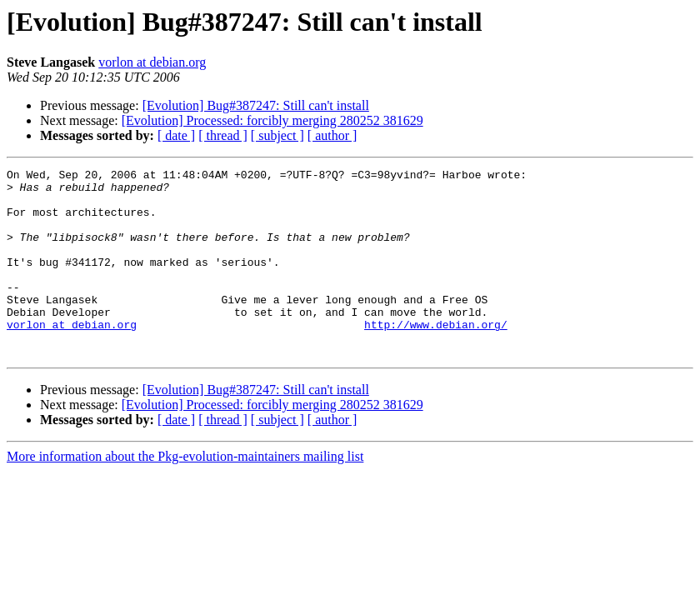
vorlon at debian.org (152, 62)
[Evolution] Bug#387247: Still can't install (256, 105)
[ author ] (332, 135)
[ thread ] (223, 135)
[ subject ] (277, 135)
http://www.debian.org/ (436, 357)
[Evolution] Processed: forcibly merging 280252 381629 (272, 120)
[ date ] (176, 135)
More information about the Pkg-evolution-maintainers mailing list (185, 494)
